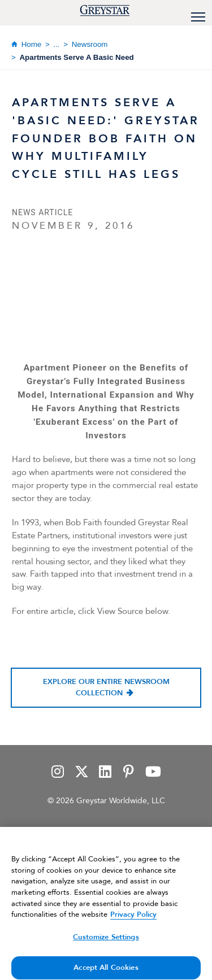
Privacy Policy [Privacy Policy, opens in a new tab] (133, 920)
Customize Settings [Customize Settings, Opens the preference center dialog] (106, 942)
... (56, 44)
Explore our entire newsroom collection (106, 687)
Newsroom (90, 44)
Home (32, 44)
